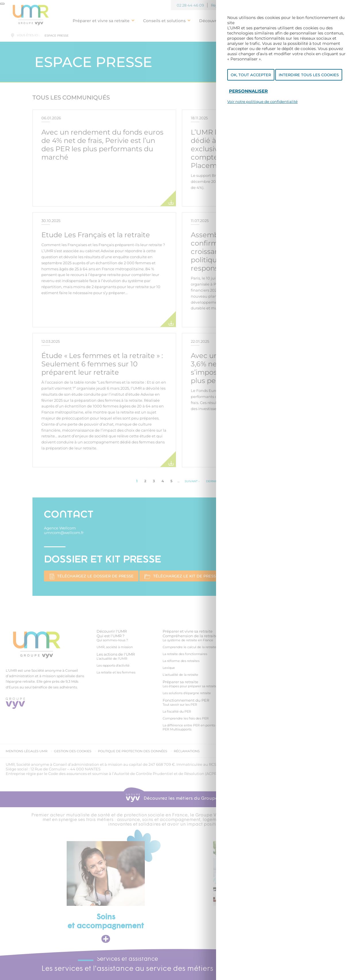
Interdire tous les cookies (309, 75)
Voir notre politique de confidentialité (262, 102)
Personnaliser (248, 91)
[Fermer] (2, 4)
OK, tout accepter (251, 75)
